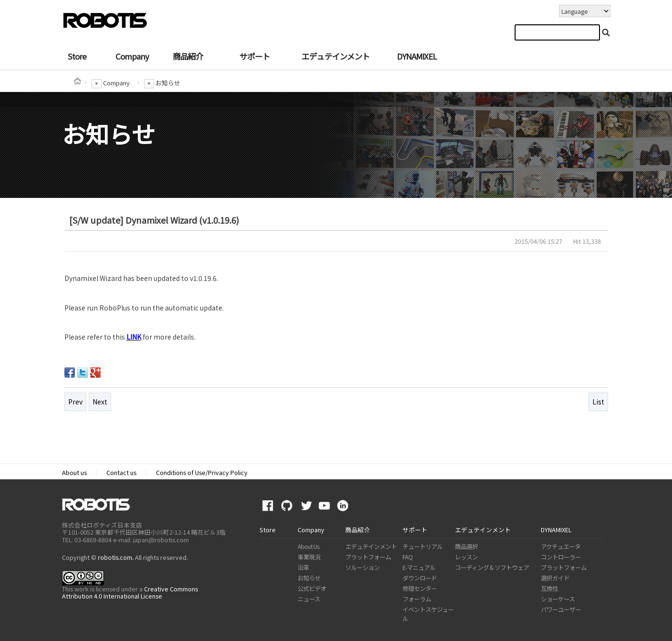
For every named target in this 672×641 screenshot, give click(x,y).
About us (74, 472)
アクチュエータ (561, 546)
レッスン (466, 557)
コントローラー (561, 557)
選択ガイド (555, 578)
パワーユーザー (561, 609)
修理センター (420, 588)
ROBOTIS (100, 505)
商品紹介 (188, 56)
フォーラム (417, 599)
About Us (308, 546)
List (598, 402)
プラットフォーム (368, 557)
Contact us (121, 472)
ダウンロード (420, 578)
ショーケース (558, 599)
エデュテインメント (336, 56)
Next (100, 402)
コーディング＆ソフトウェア (492, 567)
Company (132, 56)
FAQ (408, 557)
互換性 (549, 588)
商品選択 (466, 546)
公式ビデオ (312, 588)
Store (77, 56)
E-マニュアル (419, 567)
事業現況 (309, 557)
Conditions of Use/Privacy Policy (202, 472)
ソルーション (362, 567)
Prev (75, 402)
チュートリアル (423, 546)
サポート (255, 56)
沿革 (303, 567)
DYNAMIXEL (417, 56)
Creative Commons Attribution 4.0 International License (130, 592)
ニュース (309, 599)
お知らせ (309, 578)
